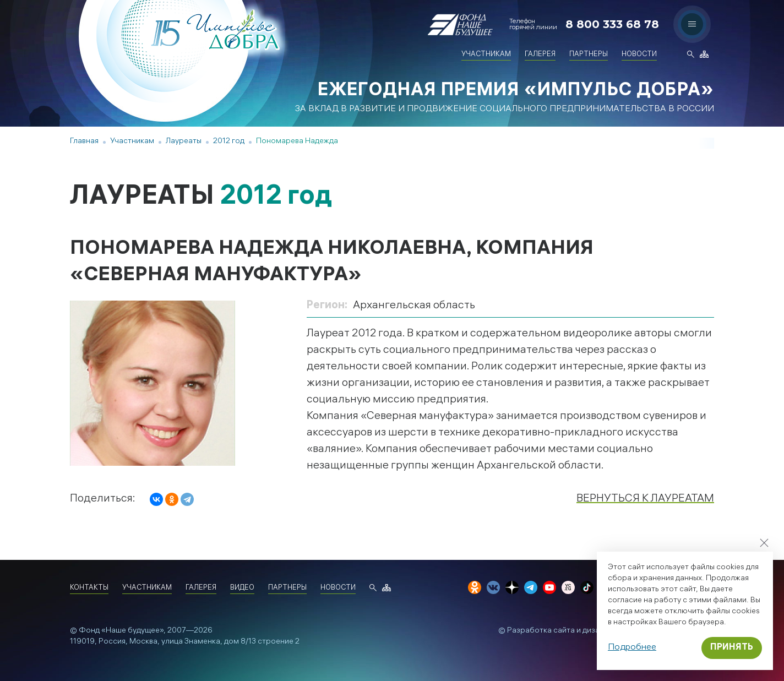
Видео (242, 588)
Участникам (486, 55)
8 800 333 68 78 (612, 24)
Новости (639, 55)
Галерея (540, 55)
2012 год (229, 142)
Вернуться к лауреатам (645, 499)
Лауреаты (184, 142)
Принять (732, 648)
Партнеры (589, 55)
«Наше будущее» (132, 631)
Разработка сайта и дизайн (558, 631)
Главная (84, 142)
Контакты (89, 588)
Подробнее (632, 648)
